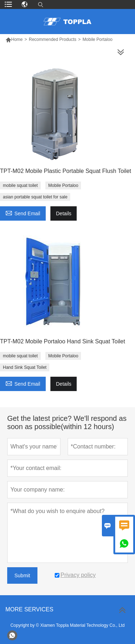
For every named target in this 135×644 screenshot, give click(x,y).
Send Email (23, 213)
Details (64, 213)
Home (17, 39)
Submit (22, 575)
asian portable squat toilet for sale (35, 197)
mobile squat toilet (20, 185)
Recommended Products (53, 39)
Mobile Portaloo (63, 185)
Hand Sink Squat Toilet (25, 367)
